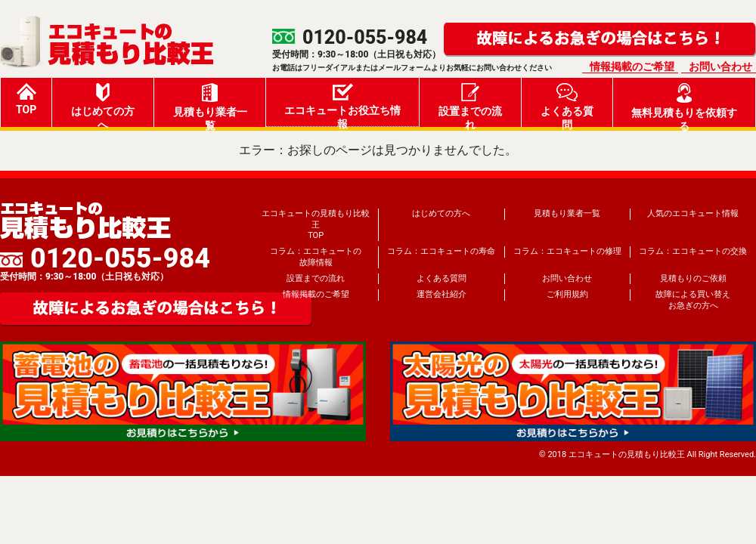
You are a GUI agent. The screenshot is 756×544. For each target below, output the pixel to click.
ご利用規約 (567, 294)
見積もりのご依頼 (693, 278)
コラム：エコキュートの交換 (693, 251)
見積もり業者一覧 (210, 105)
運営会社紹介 (442, 294)
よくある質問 (567, 105)
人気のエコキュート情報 (693, 213)
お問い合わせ (720, 66)
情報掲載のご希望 (632, 66)
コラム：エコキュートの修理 (567, 251)
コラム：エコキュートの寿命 (441, 251)
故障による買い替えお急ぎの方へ (693, 300)
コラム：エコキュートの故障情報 (316, 257)
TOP (26, 99)
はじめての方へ (103, 105)
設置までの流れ (470, 105)
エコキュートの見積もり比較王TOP (316, 224)
